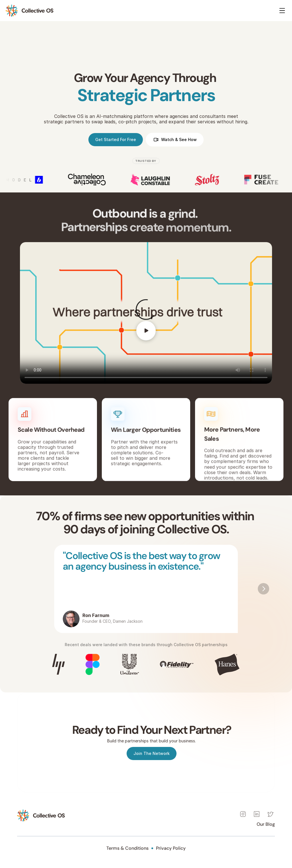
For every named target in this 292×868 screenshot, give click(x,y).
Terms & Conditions (127, 848)
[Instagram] (243, 814)
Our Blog (266, 824)
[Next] (263, 589)
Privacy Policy (171, 848)
